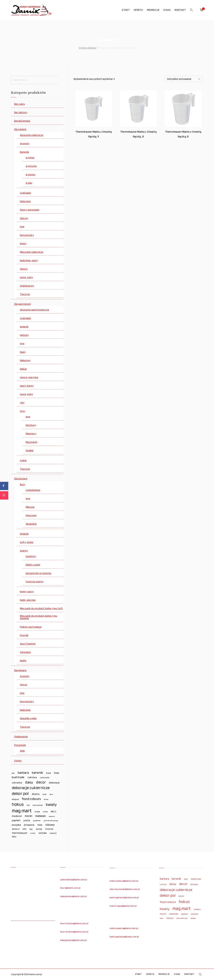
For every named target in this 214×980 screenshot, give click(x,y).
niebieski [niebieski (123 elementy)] (40, 816)
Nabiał (23, 369)
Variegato (25, 652)
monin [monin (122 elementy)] (29, 816)
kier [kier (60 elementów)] (28, 805)
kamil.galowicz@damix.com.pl (124, 897)
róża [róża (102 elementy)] (40, 825)
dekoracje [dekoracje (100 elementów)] (54, 783)
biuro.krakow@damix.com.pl (74, 923)
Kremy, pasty (27, 592)
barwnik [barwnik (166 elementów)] (37, 773)
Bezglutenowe (22, 121)
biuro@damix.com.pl (70, 888)
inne (22, 344)
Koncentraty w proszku (38, 573)
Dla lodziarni (21, 479)
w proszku (31, 166)
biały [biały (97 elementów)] (57, 773)
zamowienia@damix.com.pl (74, 879)
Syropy (18, 761)
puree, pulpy (26, 277)
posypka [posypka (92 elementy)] (16, 825)
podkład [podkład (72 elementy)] (37, 820)
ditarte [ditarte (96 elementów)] (36, 794)
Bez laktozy (21, 113)
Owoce (24, 269)
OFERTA (138, 10)
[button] (191, 10)
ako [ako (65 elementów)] (13, 773)
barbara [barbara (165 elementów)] (23, 773)
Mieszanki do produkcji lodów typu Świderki (39, 617)
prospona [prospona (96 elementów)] (29, 825)
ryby (22, 403)
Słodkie (30, 451)
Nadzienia (25, 710)
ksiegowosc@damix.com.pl (74, 896)
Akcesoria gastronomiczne (34, 310)
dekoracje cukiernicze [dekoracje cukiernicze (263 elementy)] (31, 788)
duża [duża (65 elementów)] (45, 794)
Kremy (23, 244)
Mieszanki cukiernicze (32, 252)
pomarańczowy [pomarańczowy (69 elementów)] (51, 820)
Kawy (23, 352)
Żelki (22, 751)
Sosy (23, 411)
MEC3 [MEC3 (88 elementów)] (53, 811)
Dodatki (24, 534)
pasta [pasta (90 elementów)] (27, 820)
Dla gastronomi (23, 304)
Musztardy (31, 442)
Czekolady (25, 193)
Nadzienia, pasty (29, 261)
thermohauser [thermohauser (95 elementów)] (20, 833)
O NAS (167, 10)
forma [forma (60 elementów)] (46, 799)
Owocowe (31, 515)
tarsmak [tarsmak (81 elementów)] (49, 829)
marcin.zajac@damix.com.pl (123, 906)
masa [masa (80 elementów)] (37, 811)
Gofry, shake (27, 542)
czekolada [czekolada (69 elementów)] (45, 777)
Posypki (24, 635)
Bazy (23, 485)
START (126, 10)
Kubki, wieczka (28, 600)
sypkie (23, 461)
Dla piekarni (20, 670)
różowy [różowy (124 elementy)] (50, 825)
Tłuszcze (25, 294)
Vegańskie (31, 524)
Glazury (24, 218)
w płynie (30, 158)
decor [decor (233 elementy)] (41, 782)
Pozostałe (20, 745)
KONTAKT (180, 10)
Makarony (25, 361)
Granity (24, 551)
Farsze (24, 685)
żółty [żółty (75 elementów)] (14, 837)
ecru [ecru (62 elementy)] (51, 794)
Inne (22, 227)
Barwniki (24, 152)
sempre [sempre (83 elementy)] (16, 829)
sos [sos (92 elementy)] (24, 829)
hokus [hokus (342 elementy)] (18, 804)
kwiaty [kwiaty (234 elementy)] (51, 804)
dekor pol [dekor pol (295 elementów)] (20, 793)
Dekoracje (25, 201)
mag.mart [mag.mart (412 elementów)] (22, 811)
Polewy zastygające (31, 627)
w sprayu (30, 175)
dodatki (24, 327)
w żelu (29, 183)
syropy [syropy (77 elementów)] (39, 829)
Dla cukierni (20, 129)
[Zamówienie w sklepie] (184, 79)
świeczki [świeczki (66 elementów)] (53, 833)
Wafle (23, 661)
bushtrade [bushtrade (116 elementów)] (18, 777)
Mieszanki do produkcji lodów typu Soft (41, 609)
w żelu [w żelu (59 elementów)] (33, 833)
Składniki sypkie (28, 718)
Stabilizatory (27, 286)
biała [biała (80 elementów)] (49, 773)
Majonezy (31, 434)
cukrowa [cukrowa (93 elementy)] (32, 777)
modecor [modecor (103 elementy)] (17, 816)
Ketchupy (31, 425)
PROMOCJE (153, 10)
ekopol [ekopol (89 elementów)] (15, 799)
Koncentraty (27, 235)
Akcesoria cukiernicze (32, 135)
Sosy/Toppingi (28, 644)
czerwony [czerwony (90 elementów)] (17, 783)
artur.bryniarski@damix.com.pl (125, 889)
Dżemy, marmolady (30, 210)
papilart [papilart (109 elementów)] (16, 820)
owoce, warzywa (29, 377)
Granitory (31, 556)
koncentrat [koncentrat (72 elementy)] (38, 805)
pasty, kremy (27, 386)
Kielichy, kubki (33, 565)
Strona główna (87, 48)
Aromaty (25, 144)
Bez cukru (20, 104)
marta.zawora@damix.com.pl (124, 881)
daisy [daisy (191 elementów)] (29, 782)
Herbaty (24, 335)
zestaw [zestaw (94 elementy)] (43, 833)
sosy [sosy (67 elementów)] (31, 829)
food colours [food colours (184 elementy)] (31, 799)
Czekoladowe (33, 490)
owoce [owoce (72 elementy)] (52, 816)
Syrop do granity (35, 582)
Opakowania (21, 737)
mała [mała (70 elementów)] (45, 812)
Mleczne (30, 507)
